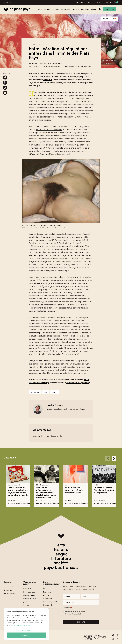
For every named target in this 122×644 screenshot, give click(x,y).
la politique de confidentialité (73, 614)
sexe (45, 392)
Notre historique (29, 592)
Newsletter (7, 2)
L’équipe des (30, 600)
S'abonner (110, 9)
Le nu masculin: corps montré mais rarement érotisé (74, 490)
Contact (89, 2)
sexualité (55, 392)
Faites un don (110, 18)
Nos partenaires (9, 593)
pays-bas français (61, 567)
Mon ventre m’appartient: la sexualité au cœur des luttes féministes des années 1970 (46, 493)
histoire (61, 549)
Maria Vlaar (69, 500)
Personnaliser (26, 630)
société (61, 563)
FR (76, 2)
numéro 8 (48, 80)
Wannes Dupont (13, 500)
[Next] (114, 458)
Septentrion (84, 383)
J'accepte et (75, 613)
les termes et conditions (77, 612)
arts (61, 545)
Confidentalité (48, 605)
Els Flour (39, 500)
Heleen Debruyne (99, 500)
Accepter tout (26, 635)
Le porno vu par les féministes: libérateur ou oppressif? (104, 490)
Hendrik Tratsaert (38, 63)
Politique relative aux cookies (22, 625)
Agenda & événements (48, 597)
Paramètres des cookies (49, 610)
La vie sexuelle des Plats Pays (81, 66)
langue (61, 554)
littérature (61, 558)
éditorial (41, 45)
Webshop (97, 2)
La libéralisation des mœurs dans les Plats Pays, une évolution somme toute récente (18, 491)
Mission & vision (29, 595)
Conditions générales (51, 602)
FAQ (82, 2)
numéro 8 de (73, 383)
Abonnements (9, 587)
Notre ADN (27, 589)
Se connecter (107, 2)
